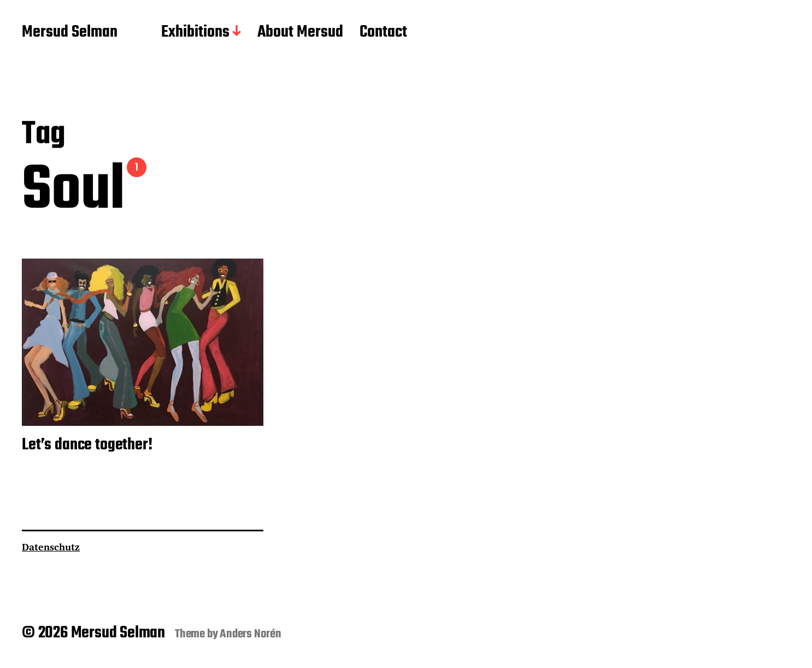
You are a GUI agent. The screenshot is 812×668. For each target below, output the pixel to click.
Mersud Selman (70, 33)
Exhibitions (195, 33)
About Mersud (300, 33)
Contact (383, 33)
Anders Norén (251, 634)
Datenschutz (51, 547)
